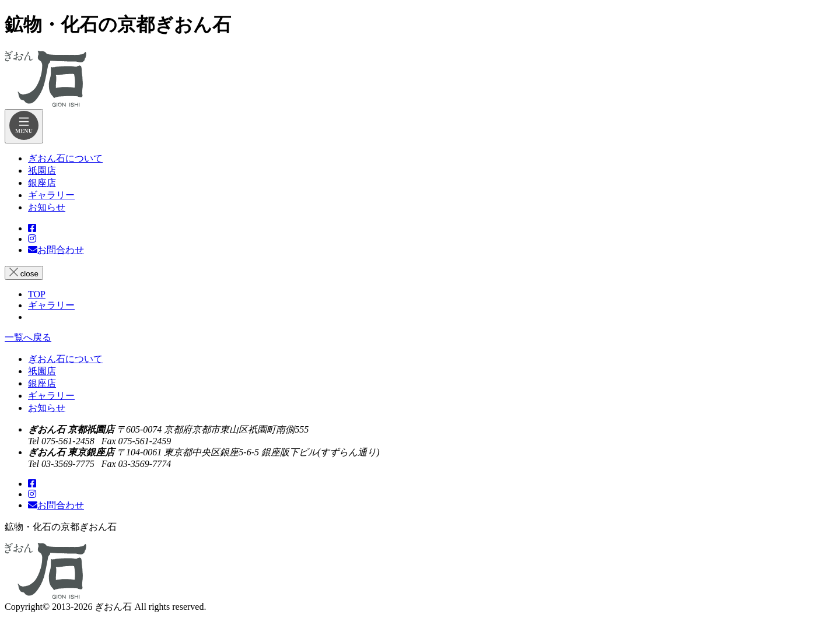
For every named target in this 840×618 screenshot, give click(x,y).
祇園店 (42, 371)
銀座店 (42, 383)
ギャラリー (51, 396)
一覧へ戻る (28, 337)
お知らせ (47, 408)
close (24, 273)
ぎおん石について (65, 359)
